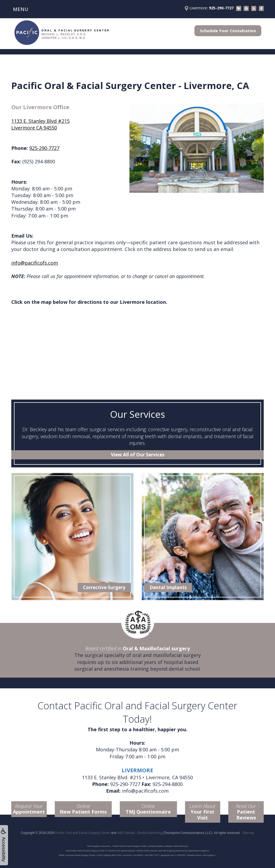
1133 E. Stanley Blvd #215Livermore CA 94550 (40, 124)
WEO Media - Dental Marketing (140, 833)
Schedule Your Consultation (228, 31)
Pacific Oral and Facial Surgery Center (83, 833)
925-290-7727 (44, 148)
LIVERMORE (137, 770)
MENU (21, 9)
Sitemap (248, 833)
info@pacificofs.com (35, 263)
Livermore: (209, 8)
